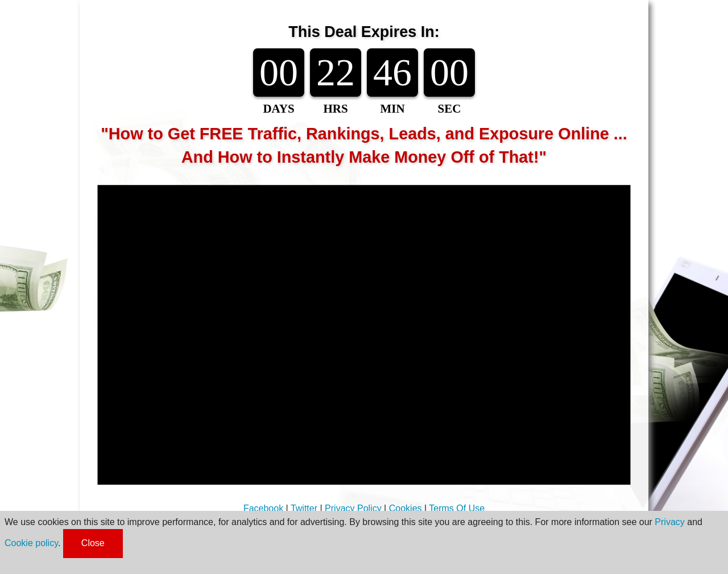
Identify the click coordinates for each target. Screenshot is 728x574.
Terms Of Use (457, 508)
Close (93, 543)
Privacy (669, 522)
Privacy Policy (353, 508)
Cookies (406, 508)
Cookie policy (31, 543)
